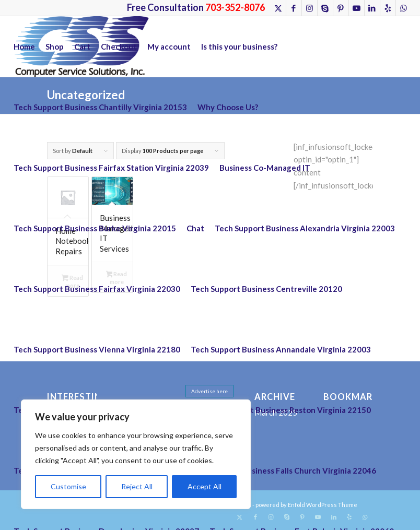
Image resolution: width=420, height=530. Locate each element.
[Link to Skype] (325, 8)
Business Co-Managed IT (265, 168)
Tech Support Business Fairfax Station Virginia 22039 (111, 168)
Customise (68, 486)
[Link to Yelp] (388, 8)
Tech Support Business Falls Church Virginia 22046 (283, 470)
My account (169, 46)
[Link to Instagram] (310, 8)
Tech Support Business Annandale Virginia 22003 (281, 349)
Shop (55, 46)
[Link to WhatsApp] (404, 8)
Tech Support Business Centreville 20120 (266, 289)
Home (24, 46)
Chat (195, 228)
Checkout (119, 46)
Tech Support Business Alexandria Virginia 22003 (305, 228)
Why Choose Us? (228, 107)
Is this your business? (239, 46)
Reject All (137, 486)
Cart (82, 46)
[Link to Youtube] (357, 8)
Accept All (205, 486)
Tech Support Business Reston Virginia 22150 (288, 410)
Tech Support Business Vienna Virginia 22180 (97, 349)
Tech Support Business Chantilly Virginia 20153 (100, 107)
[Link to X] (278, 8)
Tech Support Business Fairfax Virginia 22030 (97, 289)
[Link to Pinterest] (341, 8)
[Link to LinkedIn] (372, 8)
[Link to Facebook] (294, 8)
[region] (136, 454)
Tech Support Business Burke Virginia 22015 (95, 228)
